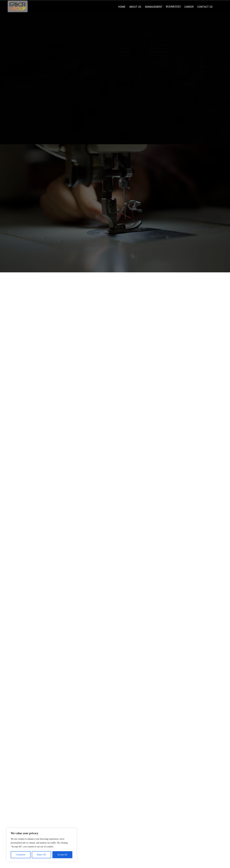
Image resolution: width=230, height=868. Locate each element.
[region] (42, 845)
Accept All (62, 855)
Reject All (41, 855)
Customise (21, 855)
